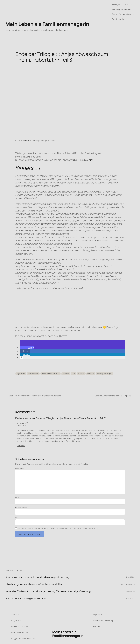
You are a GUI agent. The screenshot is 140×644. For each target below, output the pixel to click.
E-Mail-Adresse (21, 507)
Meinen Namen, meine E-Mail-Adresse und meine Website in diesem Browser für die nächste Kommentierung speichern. (58, 528)
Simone (27, 141)
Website (18, 518)
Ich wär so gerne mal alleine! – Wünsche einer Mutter (34, 584)
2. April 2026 (130, 577)
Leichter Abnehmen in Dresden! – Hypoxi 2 (113, 396)
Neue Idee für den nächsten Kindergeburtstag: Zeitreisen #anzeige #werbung (48, 591)
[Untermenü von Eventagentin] (125, 19)
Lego (74, 374)
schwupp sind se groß (104, 374)
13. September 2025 (128, 584)
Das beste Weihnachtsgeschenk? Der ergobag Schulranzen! (35, 396)
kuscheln (66, 374)
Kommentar (20, 469)
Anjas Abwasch (33, 374)
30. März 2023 (130, 591)
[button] (27, 348)
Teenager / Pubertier (48, 141)
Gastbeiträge (36, 141)
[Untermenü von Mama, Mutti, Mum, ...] (131, 5)
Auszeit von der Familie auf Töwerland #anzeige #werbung (37, 577)
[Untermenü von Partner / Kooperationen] (134, 14)
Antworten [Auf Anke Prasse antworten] (21, 446)
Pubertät (81, 374)
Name (18, 497)
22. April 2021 (130, 598)
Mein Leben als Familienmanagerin (47, 24)
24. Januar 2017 (23, 423)
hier (76, 160)
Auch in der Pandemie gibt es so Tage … (26, 598)
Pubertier (91, 374)
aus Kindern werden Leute (51, 374)
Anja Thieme (21, 374)
